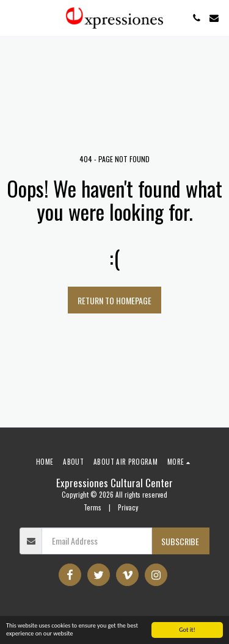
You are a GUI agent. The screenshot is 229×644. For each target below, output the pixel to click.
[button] (13, 18)
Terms (93, 507)
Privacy (128, 507)
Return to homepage (114, 300)
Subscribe (180, 541)
